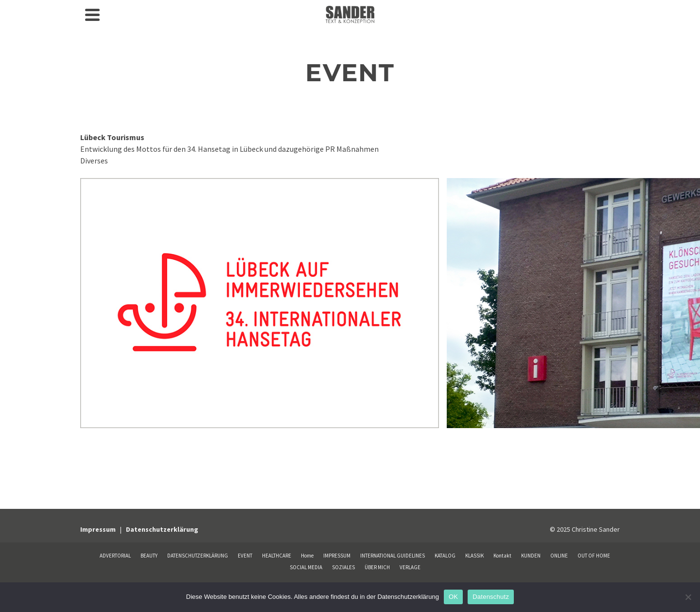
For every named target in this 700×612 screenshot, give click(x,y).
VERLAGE (410, 567)
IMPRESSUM (337, 556)
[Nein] (688, 597)
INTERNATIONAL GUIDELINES (393, 556)
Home (307, 556)
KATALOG (445, 556)
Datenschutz (491, 597)
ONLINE (559, 556)
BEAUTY (149, 556)
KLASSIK (474, 556)
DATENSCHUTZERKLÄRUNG (198, 556)
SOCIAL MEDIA (306, 567)
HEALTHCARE (277, 556)
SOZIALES (343, 567)
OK (453, 597)
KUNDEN (531, 556)
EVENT (245, 556)
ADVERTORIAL (115, 556)
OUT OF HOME (594, 556)
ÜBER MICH (377, 567)
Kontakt (502, 556)
